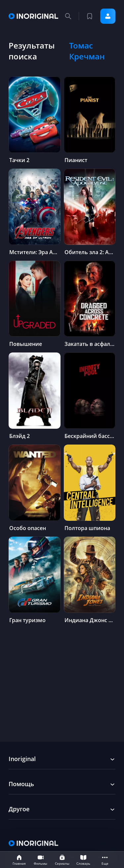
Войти (108, 16)
